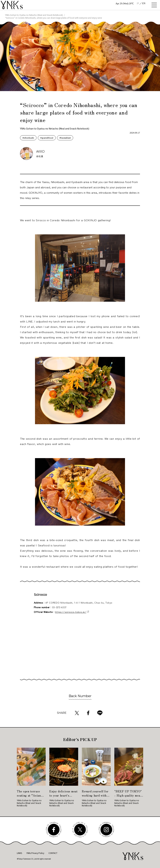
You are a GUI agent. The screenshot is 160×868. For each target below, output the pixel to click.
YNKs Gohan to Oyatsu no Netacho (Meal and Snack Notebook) (34, 15)
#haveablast (65, 138)
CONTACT (53, 853)
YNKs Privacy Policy (35, 853)
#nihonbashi (28, 138)
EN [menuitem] (144, 3)
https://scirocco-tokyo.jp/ (71, 612)
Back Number (80, 696)
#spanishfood (47, 138)
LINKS (19, 853)
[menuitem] (138, 3)
